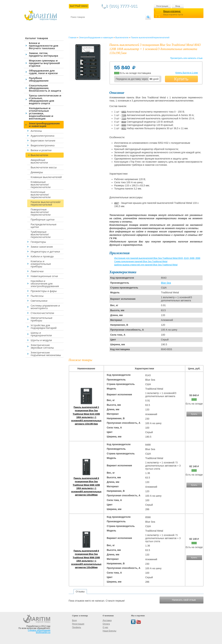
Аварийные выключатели (39, 161)
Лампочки (37, 271)
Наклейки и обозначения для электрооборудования (45, 283)
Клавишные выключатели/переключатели (41, 184)
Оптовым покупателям (134, 23)
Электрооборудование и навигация (44, 125)
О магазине (112, 23)
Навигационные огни (44, 276)
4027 (117, 203)
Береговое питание (43, 140)
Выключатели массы (44, 167)
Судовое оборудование (39, 630)
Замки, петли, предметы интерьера (44, 54)
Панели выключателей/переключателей (46, 203)
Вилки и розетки (41, 150)
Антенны (36, 131)
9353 (124, 112)
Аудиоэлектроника (43, 136)
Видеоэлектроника (43, 145)
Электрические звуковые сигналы (42, 346)
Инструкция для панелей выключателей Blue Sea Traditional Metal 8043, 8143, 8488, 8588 (157, 258)
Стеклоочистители (42, 313)
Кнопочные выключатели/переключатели (41, 194)
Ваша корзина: (172, 11)
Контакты (75, 23)
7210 (124, 119)
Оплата (99, 23)
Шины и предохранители (41, 334)
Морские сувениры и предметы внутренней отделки (44, 63)
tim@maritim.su (43, 632)
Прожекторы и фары (44, 291)
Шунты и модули (41, 340)
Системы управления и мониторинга (45, 307)
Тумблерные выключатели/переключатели (41, 234)
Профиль (76, 627)
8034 (124, 122)
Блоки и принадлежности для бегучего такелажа (44, 46)
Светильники (39, 301)
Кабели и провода (42, 256)
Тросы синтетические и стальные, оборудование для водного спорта (45, 99)
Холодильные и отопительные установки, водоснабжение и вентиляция (41, 113)
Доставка (88, 23)
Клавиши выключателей (46, 177)
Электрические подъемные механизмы (46, 354)
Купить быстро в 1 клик (187, 73)
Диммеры (37, 172)
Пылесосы (37, 296)
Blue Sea (166, 283)
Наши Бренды (109, 631)
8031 (124, 128)
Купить (181, 79)
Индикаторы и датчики (45, 251)
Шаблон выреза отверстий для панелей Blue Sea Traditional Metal (146, 265)
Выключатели (39, 155)
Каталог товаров (37, 38)
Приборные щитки (43, 219)
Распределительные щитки (44, 226)
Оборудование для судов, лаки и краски (43, 72)
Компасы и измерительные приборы (41, 264)
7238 (124, 115)
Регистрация (162, 6)
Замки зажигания (42, 247)
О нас (105, 627)
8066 (124, 125)
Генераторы (38, 242)
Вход (178, 6)
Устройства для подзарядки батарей (44, 327)
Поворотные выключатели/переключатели (41, 212)
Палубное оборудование (39, 79)
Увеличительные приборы (42, 319)
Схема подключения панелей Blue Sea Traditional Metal (141, 261)
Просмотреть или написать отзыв (186, 58)
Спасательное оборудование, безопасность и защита (45, 88)
